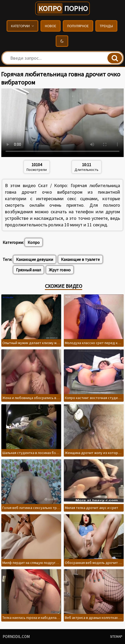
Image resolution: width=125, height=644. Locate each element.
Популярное (78, 26)
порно (62, 8)
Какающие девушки (35, 259)
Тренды (106, 26)
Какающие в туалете (80, 259)
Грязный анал (28, 270)
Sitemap (116, 637)
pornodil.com (16, 637)
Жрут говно (60, 270)
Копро (34, 242)
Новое (51, 26)
